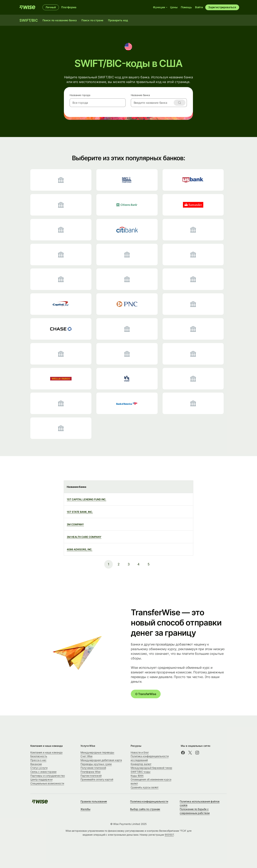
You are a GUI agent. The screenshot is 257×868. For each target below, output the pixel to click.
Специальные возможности (47, 783)
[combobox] (98, 103)
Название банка (140, 95)
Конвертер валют (141, 764)
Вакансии (36, 764)
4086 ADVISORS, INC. (80, 549)
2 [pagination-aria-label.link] (119, 564)
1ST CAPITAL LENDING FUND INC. (86, 499)
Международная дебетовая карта (101, 760)
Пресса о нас (38, 760)
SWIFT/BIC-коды (141, 772)
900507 (169, 835)
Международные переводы (97, 752)
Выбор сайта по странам (145, 809)
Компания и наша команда (46, 752)
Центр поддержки (41, 779)
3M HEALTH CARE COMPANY (84, 537)
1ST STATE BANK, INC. (80, 512)
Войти (199, 7)
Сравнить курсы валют (145, 787)
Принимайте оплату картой (97, 779)
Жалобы (85, 809)
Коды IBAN (137, 776)
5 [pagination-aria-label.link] (149, 564)
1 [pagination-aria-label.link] (109, 564)
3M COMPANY (75, 524)
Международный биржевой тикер (151, 768)
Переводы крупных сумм (96, 764)
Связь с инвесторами (43, 772)
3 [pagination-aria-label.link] (129, 564)
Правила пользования (94, 801)
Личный (51, 7)
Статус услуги (39, 768)
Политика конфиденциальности (149, 801)
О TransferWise (146, 694)
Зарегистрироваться (222, 7)
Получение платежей (93, 768)
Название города (80, 95)
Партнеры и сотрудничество (48, 776)
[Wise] (27, 7)
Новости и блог (140, 752)
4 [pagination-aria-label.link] (138, 564)
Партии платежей (91, 776)
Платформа (69, 7)
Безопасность (39, 756)
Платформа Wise (90, 772)
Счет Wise (86, 756)
